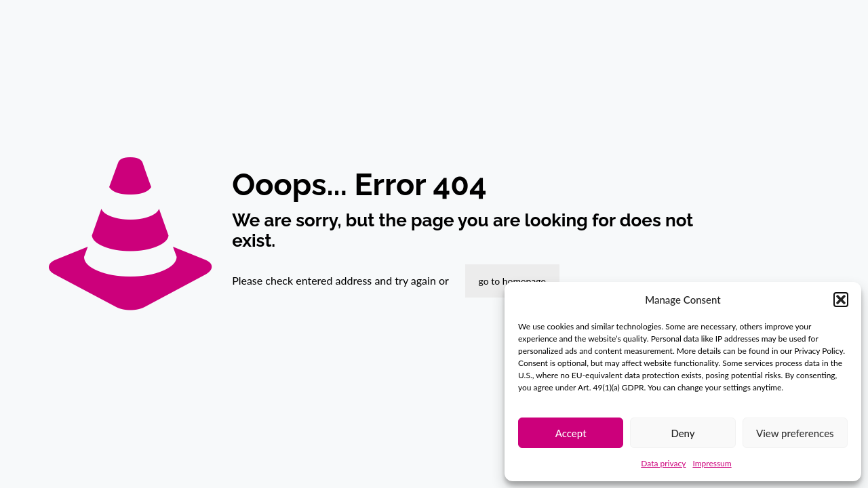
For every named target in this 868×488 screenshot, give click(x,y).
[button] (841, 300)
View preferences (795, 433)
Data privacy (663, 463)
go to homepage (512, 281)
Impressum (712, 463)
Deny (683, 433)
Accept (571, 433)
